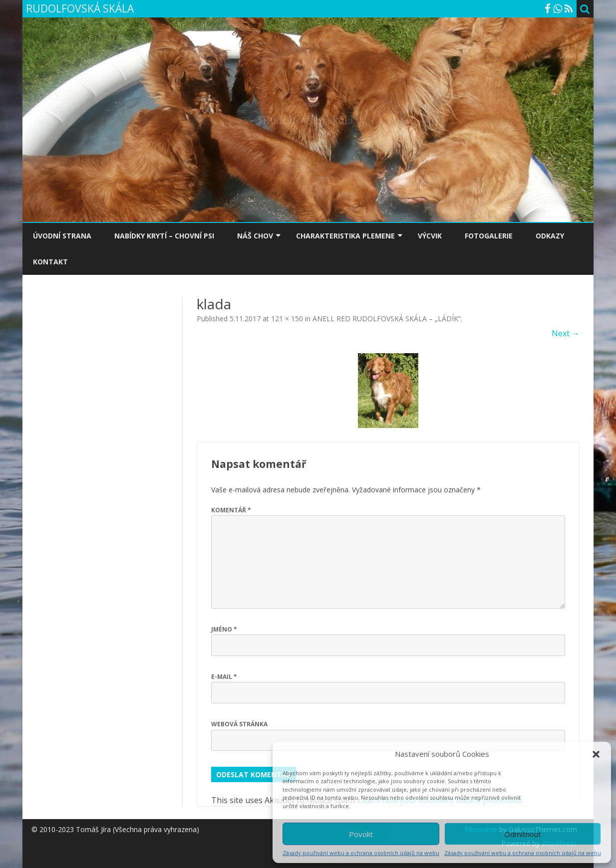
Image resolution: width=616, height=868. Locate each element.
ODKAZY (550, 236)
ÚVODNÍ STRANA (62, 236)
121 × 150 (287, 319)
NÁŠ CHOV (255, 236)
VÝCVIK (430, 236)
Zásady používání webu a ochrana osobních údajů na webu (361, 853)
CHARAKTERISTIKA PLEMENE (345, 236)
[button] (596, 754)
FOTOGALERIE (489, 236)
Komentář (231, 510)
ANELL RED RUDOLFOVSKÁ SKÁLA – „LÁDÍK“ (387, 319)
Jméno (224, 629)
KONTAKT (50, 262)
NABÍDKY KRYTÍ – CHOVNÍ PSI (164, 236)
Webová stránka (239, 724)
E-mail (224, 677)
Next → (566, 333)
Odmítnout (523, 834)
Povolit (361, 834)
